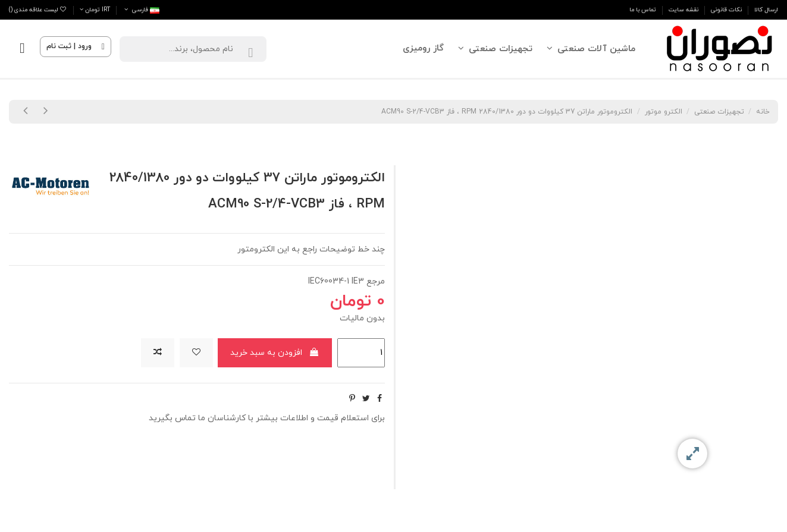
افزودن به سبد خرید (275, 353)
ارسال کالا (765, 10)
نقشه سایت (683, 10)
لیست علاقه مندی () (38, 10)
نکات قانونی (725, 10)
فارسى (141, 10)
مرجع (376, 281)
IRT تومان (95, 10)
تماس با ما (643, 10)
